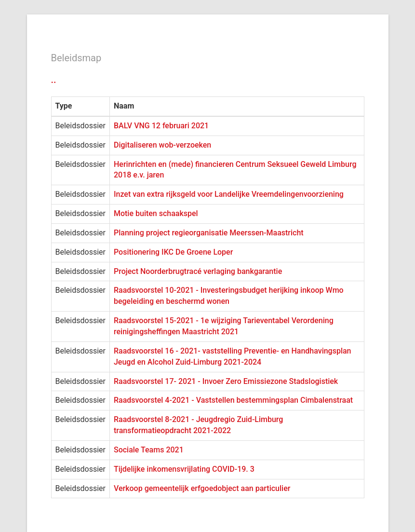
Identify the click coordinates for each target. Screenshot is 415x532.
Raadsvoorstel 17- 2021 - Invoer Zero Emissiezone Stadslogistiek (226, 381)
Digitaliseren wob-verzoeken (162, 145)
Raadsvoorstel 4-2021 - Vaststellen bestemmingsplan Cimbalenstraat (233, 400)
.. (54, 80)
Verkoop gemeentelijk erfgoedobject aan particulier (202, 488)
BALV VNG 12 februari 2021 (161, 126)
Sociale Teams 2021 (149, 450)
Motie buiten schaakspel (156, 213)
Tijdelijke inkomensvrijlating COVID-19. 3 (184, 469)
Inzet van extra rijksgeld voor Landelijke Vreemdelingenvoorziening (229, 194)
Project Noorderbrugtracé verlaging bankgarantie (198, 271)
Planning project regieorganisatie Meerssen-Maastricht (209, 233)
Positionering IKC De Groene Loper (173, 252)
